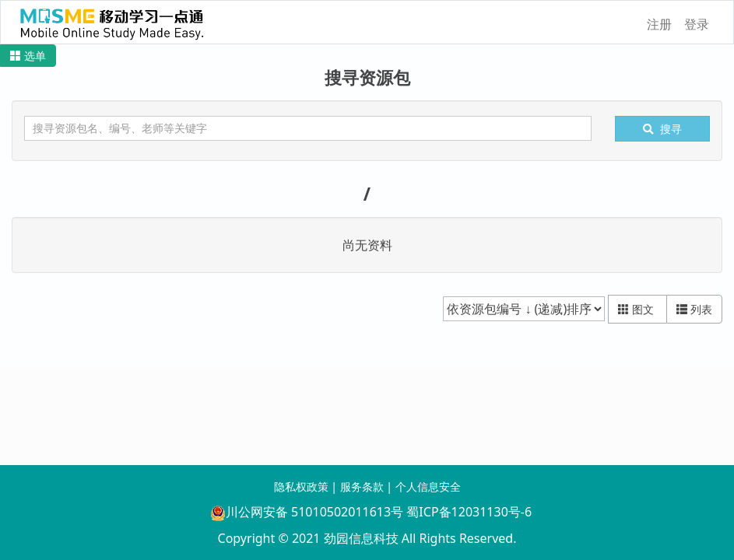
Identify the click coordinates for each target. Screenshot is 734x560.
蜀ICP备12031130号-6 (469, 512)
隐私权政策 (301, 486)
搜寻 (662, 129)
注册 (659, 24)
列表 (694, 309)
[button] (28, 56)
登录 (697, 24)
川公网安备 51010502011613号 (307, 512)
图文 (637, 309)
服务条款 (362, 486)
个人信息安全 (428, 486)
